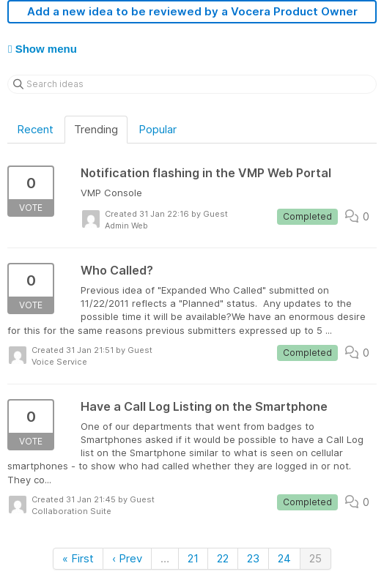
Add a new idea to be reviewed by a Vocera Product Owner (192, 11)
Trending (96, 129)
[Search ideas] (192, 84)
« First (78, 558)
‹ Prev (127, 558)
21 (193, 558)
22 (223, 558)
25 (315, 558)
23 (253, 558)
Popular (158, 129)
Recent (35, 129)
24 (284, 558)
